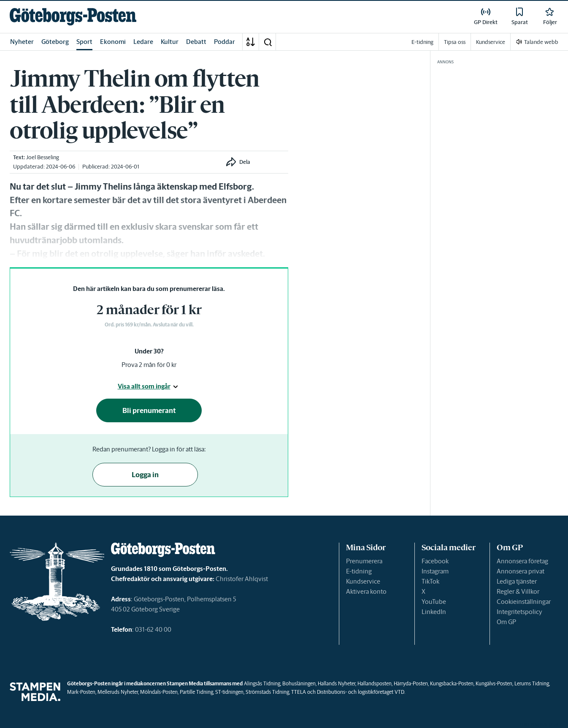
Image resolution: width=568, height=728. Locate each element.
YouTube (434, 602)
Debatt (196, 42)
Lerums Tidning (532, 683)
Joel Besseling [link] (43, 157)
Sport (84, 42)
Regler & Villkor (518, 591)
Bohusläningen (299, 683)
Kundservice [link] (491, 42)
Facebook (435, 561)
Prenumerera (364, 561)
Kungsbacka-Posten (452, 683)
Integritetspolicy (519, 612)
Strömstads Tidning (267, 692)
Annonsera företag (522, 561)
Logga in (145, 475)
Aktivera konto (366, 591)
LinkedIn (434, 612)
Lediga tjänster (517, 581)
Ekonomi (113, 42)
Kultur (170, 42)
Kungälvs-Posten (494, 683)
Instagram (435, 571)
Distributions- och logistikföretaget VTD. (361, 692)
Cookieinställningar (524, 602)
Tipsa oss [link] (455, 42)
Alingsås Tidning (262, 683)
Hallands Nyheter (337, 683)
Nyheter (22, 42)
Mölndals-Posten (159, 692)
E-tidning (359, 571)
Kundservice (363, 581)
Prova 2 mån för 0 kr (149, 365)
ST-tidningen (229, 692)
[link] (73, 17)
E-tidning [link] (422, 42)
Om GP (506, 622)
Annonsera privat (521, 571)
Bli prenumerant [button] (149, 410)
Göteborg (55, 42)
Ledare (143, 42)
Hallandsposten (375, 683)
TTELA (299, 692)
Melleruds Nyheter (118, 692)
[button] (268, 42)
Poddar (224, 42)
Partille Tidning (196, 692)
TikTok (430, 581)
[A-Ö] (251, 42)
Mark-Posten (81, 692)
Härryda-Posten (411, 683)
